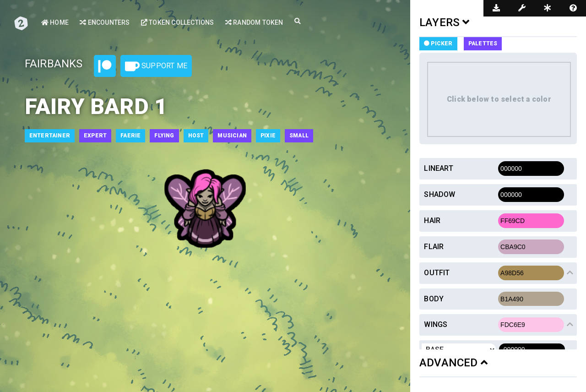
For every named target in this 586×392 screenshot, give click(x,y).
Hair (432, 220)
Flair (434, 247)
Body (434, 299)
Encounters (105, 22)
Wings (436, 324)
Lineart (438, 168)
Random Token (254, 22)
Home (55, 22)
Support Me (156, 66)
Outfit (437, 273)
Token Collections (178, 22)
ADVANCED (453, 363)
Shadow (439, 194)
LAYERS (445, 22)
